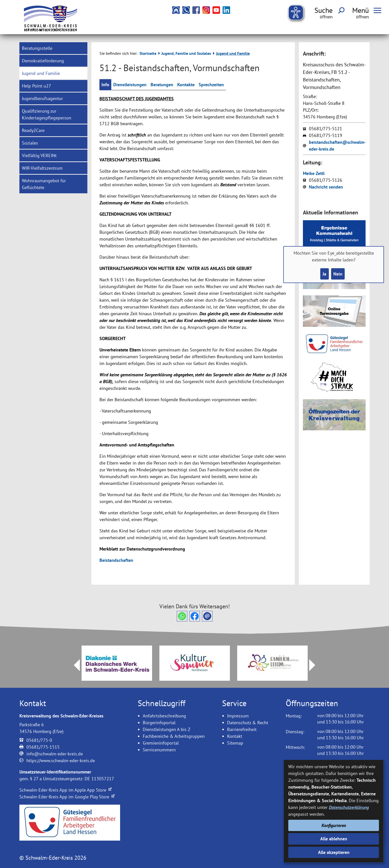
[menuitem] (53, 48)
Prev (74, 665)
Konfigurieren (334, 825)
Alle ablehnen (334, 839)
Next (315, 665)
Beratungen (162, 85)
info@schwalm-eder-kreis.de (55, 754)
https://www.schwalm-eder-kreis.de (61, 761)
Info (105, 85)
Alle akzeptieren (334, 852)
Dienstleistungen (130, 85)
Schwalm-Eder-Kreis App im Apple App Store (65, 790)
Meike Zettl (314, 173)
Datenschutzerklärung (349, 807)
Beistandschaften (116, 560)
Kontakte (186, 85)
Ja (324, 274)
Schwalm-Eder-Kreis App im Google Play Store (67, 797)
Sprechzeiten (211, 85)
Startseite (148, 53)
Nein (338, 274)
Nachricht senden (326, 187)
